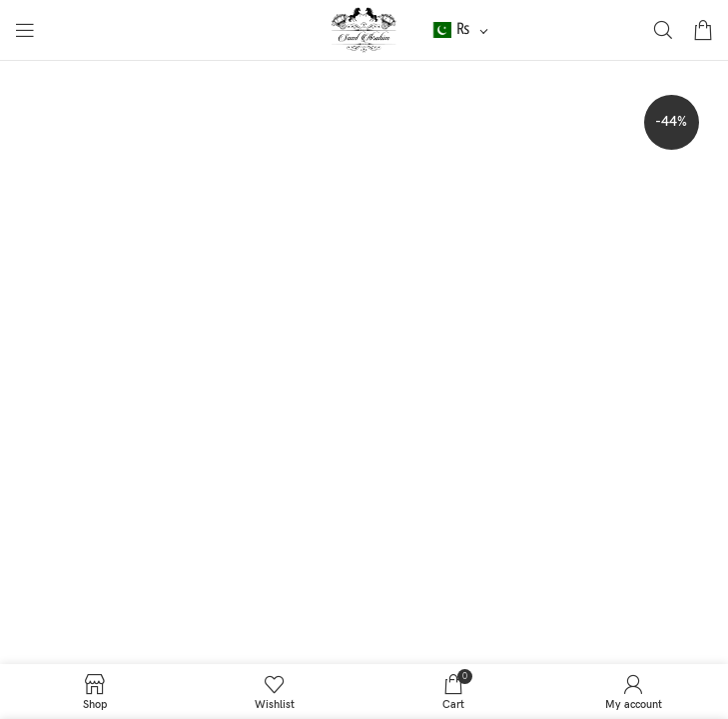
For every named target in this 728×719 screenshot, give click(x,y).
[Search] (663, 30)
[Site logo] (364, 29)
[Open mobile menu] (25, 30)
